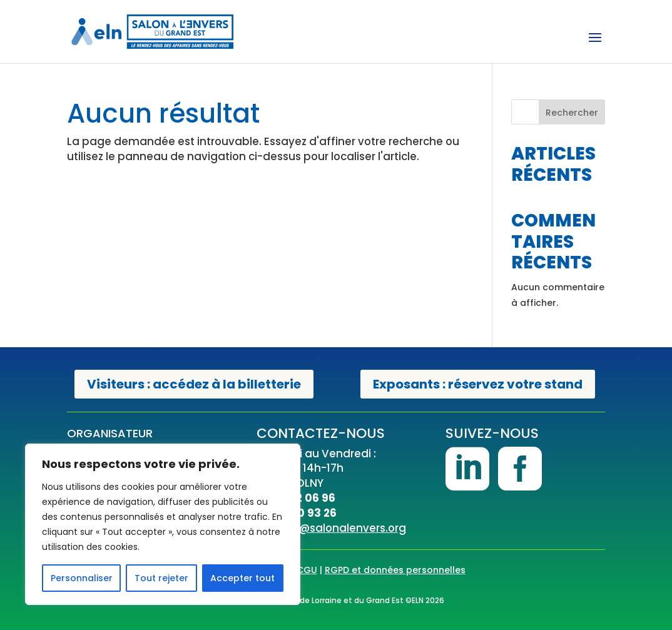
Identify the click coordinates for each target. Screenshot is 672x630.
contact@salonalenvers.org (331, 528)
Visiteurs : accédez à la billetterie (194, 384)
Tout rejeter (161, 578)
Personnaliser (82, 578)
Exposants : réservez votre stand (478, 384)
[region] (163, 524)
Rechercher (572, 113)
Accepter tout (242, 578)
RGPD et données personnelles (395, 570)
